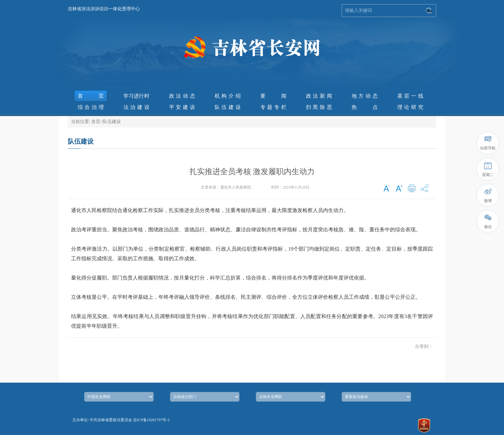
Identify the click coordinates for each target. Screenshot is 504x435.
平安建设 (182, 107)
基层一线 (410, 96)
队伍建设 (228, 107)
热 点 (365, 107)
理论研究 (410, 107)
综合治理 (91, 107)
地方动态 (365, 96)
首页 (91, 96)
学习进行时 (136, 96)
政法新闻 (319, 96)
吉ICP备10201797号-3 (151, 420)
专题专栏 (273, 107)
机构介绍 (228, 96)
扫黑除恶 (319, 107)
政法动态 (182, 96)
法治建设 (136, 107)
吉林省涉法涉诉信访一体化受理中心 (104, 9)
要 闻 (273, 96)
